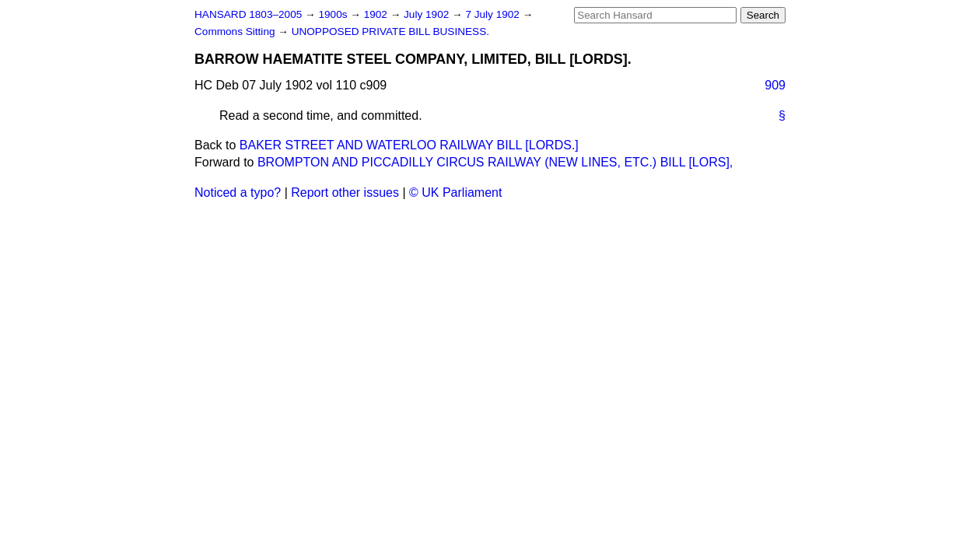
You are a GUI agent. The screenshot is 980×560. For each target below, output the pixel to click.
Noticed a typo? (238, 192)
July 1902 (428, 14)
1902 (377, 14)
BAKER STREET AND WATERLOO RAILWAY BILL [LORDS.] (409, 145)
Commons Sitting (236, 31)
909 (775, 85)
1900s (334, 14)
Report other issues (345, 192)
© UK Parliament (455, 192)
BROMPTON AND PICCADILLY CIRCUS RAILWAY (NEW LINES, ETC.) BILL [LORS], (495, 162)
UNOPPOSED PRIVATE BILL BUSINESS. (390, 31)
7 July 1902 (493, 14)
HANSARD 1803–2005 (248, 14)
